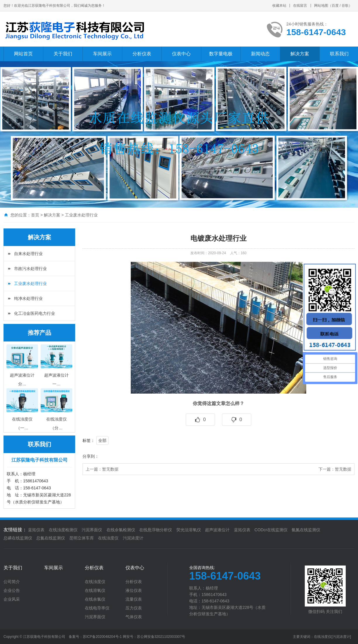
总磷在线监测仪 (18, 538)
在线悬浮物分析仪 (156, 530)
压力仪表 (134, 608)
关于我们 (63, 54)
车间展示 (102, 54)
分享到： (91, 456)
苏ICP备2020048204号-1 (102, 637)
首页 (35, 215)
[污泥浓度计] (341, 637)
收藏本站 (279, 6)
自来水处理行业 (28, 254)
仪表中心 (181, 54)
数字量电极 (221, 54)
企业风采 (12, 599)
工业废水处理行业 (81, 215)
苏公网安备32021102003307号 (161, 637)
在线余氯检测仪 (121, 530)
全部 (102, 440)
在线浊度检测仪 (63, 530)
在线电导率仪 (97, 608)
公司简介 (12, 582)
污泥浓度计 (133, 538)
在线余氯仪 (95, 599)
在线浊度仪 (108, 538)
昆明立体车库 (82, 538)
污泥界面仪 (92, 530)
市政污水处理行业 (30, 269)
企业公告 (12, 590)
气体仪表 (134, 617)
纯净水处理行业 (28, 298)
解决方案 (300, 54)
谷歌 (345, 6)
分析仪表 (142, 54)
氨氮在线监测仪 (306, 530)
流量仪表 (134, 599)
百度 (335, 6)
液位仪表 (134, 590)
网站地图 (321, 6)
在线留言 (300, 6)
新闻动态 (260, 54)
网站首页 (23, 54)
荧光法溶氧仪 (189, 530)
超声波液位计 (217, 530)
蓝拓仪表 (36, 530)
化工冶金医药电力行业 (35, 313)
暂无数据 (110, 469)
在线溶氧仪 (95, 590)
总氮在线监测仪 (51, 538)
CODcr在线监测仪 (271, 530)
